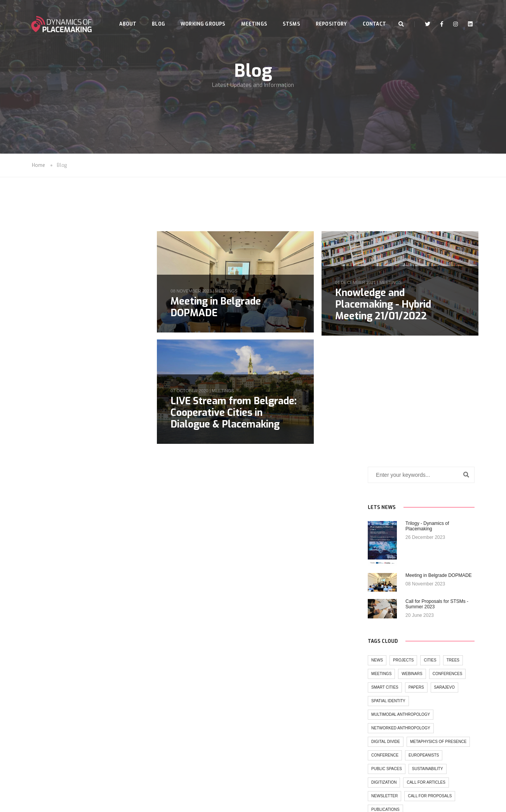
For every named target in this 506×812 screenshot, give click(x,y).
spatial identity (52, 465)
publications (50, 587)
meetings (228, 291)
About (122, 14)
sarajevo (108, 451)
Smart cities (49, 451)
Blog (152, 14)
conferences (111, 437)
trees (117, 424)
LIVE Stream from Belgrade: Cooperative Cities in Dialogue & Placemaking (236, 413)
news (41, 424)
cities (94, 424)
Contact (125, 42)
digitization (48, 560)
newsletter (49, 573)
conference (49, 532)
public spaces (51, 546)
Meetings (248, 14)
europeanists (88, 532)
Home (38, 166)
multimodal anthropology (65, 478)
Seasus (268, 804)
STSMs (285, 14)
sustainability (91, 546)
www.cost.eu (301, 767)
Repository (325, 14)
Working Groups (197, 14)
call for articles (90, 560)
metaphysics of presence (63, 519)
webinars (76, 437)
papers (80, 451)
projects (67, 424)
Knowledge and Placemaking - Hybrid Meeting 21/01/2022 (384, 305)
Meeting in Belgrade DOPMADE (218, 307)
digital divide (50, 505)
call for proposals (94, 573)
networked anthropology (65, 492)
